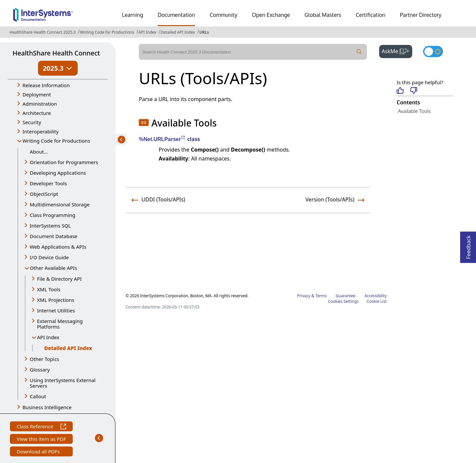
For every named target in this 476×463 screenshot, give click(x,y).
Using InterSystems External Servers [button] (63, 383)
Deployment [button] (37, 94)
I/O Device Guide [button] (49, 257)
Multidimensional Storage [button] (60, 204)
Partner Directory (421, 15)
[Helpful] (400, 91)
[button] (144, 123)
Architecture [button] (37, 113)
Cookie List (377, 301)
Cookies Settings (343, 302)
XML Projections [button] (56, 300)
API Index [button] (48, 337)
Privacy (304, 296)
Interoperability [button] (40, 131)
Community (223, 15)
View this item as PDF (41, 440)
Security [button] (32, 122)
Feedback (468, 245)
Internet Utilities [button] (56, 310)
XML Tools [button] (49, 289)
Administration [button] (40, 104)
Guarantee (346, 296)
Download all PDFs (39, 452)
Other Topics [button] (44, 359)
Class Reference (41, 427)
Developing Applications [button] (58, 173)
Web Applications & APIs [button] (58, 247)
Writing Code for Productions (107, 32)
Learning (133, 15)
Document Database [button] (54, 236)
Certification (371, 15)
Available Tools (414, 111)
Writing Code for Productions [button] (56, 141)
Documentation (176, 15)
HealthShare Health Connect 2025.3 (43, 32)
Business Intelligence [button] (47, 407)
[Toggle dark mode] (433, 52)
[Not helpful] (414, 91)
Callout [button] (38, 396)
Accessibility (376, 296)
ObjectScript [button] (44, 194)
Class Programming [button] (53, 215)
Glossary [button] (40, 370)
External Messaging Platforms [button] (60, 324)
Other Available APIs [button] (53, 268)
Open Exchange (271, 15)
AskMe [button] (397, 51)
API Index (147, 32)
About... (39, 152)
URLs (204, 32)
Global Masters (323, 15)
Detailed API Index (178, 32)
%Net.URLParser (162, 139)
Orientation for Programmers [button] (64, 162)
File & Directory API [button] (59, 279)
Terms (321, 296)
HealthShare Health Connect (56, 53)
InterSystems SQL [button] (50, 226)
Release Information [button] (46, 85)
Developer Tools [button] (48, 183)
